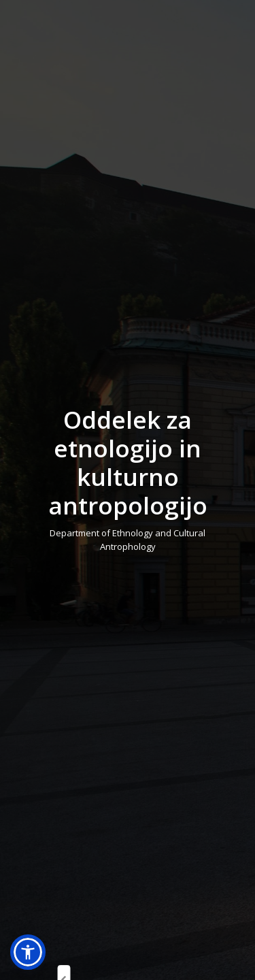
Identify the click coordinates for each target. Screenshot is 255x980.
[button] (28, 952)
